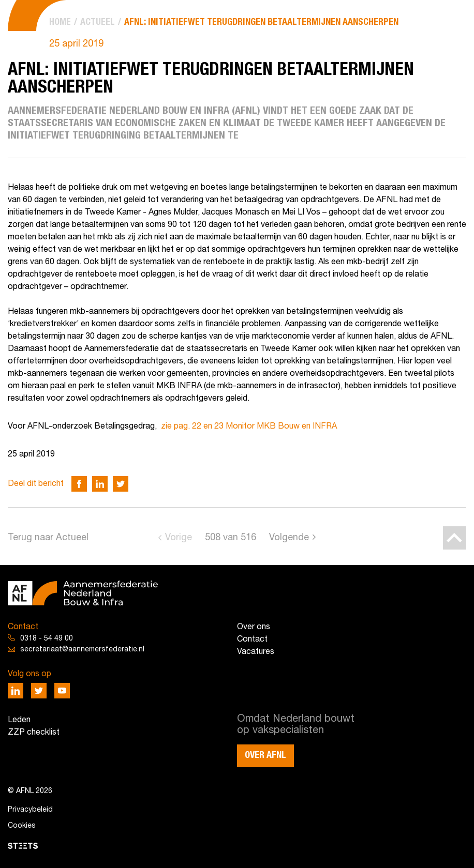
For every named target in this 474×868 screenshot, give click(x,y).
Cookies (22, 826)
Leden (19, 720)
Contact (252, 639)
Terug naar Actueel (48, 538)
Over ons (254, 627)
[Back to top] (455, 538)
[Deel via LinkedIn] (100, 484)
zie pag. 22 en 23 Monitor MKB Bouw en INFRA (249, 427)
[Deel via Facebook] (79, 484)
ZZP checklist (34, 733)
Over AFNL (265, 755)
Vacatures (256, 652)
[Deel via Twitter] (121, 484)
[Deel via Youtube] (62, 691)
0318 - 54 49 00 (47, 639)
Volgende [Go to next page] (289, 538)
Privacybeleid (30, 810)
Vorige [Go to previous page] (179, 538)
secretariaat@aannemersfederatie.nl (82, 650)
